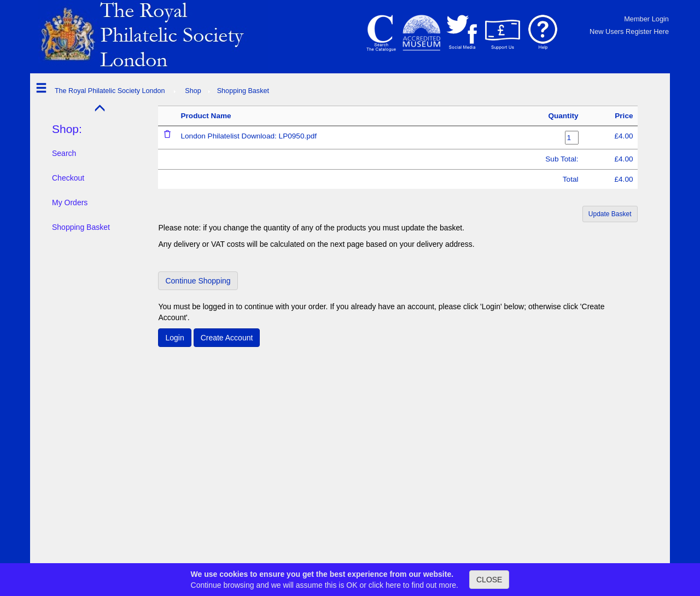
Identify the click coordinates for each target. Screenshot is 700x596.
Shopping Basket (81, 227)
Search (64, 153)
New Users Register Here (629, 31)
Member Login (646, 19)
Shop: (67, 129)
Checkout (68, 178)
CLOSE (489, 580)
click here (385, 585)
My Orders (70, 202)
